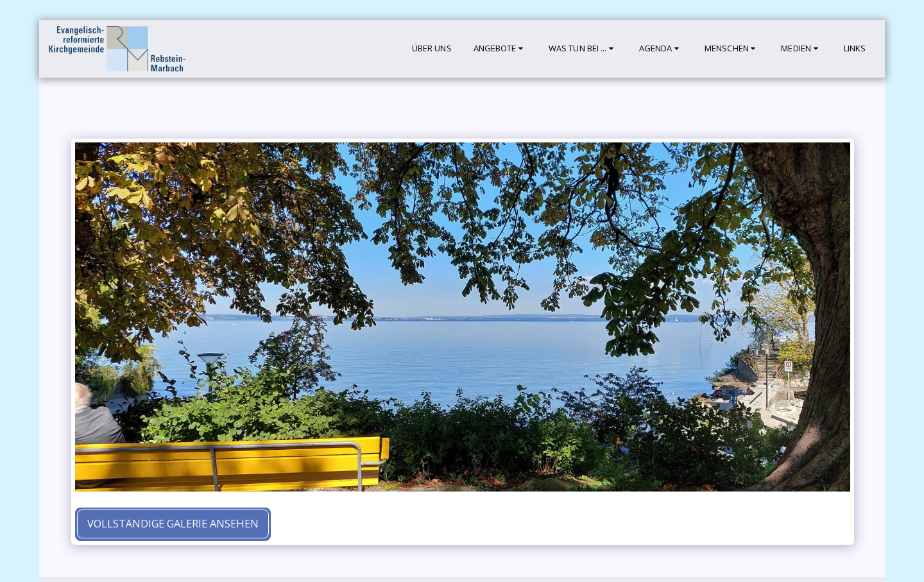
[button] (500, 49)
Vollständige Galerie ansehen (173, 523)
